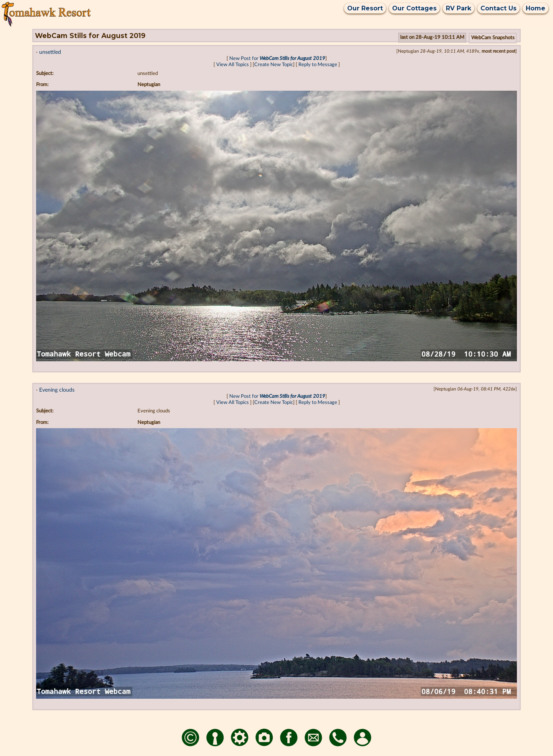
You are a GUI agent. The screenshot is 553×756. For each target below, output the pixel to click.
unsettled (50, 52)
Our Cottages (414, 8)
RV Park (459, 8)
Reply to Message (318, 65)
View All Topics (233, 65)
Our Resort (365, 8)
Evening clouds (57, 390)
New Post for (277, 59)
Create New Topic (274, 65)
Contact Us (498, 8)
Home (536, 8)
